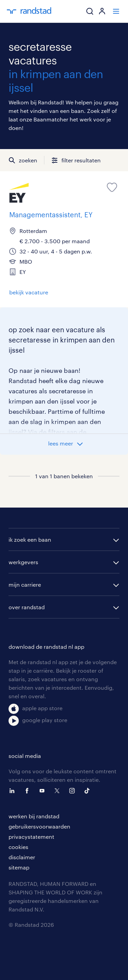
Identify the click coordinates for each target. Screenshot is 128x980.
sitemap (19, 867)
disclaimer (22, 857)
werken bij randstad (34, 816)
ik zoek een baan (30, 539)
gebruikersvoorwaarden (39, 826)
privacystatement (31, 837)
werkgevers (23, 562)
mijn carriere (25, 584)
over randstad (27, 607)
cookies (18, 847)
